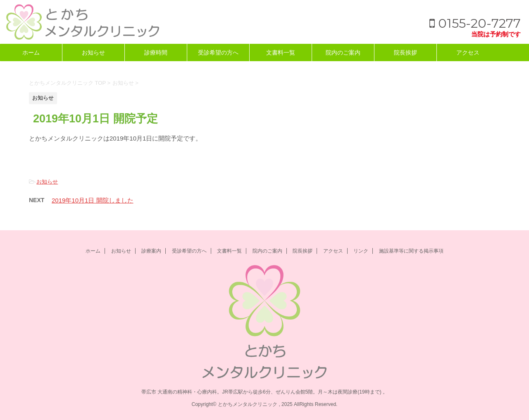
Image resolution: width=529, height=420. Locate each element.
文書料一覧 (281, 52)
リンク (361, 251)
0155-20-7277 (475, 23)
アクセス (468, 52)
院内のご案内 (343, 52)
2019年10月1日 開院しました (93, 200)
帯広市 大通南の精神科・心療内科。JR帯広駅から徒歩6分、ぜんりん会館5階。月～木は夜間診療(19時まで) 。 (264, 392)
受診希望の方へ (218, 52)
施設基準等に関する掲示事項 (411, 251)
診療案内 (151, 251)
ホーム (31, 52)
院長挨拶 (405, 52)
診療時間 (156, 52)
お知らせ (93, 52)
